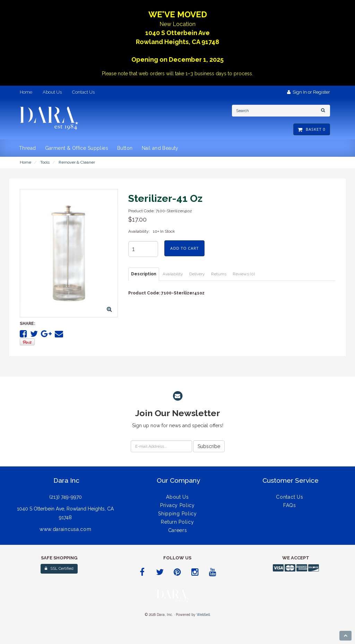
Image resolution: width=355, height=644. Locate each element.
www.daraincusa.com (66, 529)
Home (25, 162)
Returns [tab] (219, 274)
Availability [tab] (173, 274)
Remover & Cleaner (77, 162)
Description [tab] (144, 274)
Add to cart (184, 248)
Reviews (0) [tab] (244, 274)
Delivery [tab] (197, 274)
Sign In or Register (309, 92)
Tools (45, 162)
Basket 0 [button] (312, 129)
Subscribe (209, 446)
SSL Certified (59, 569)
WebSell (203, 615)
